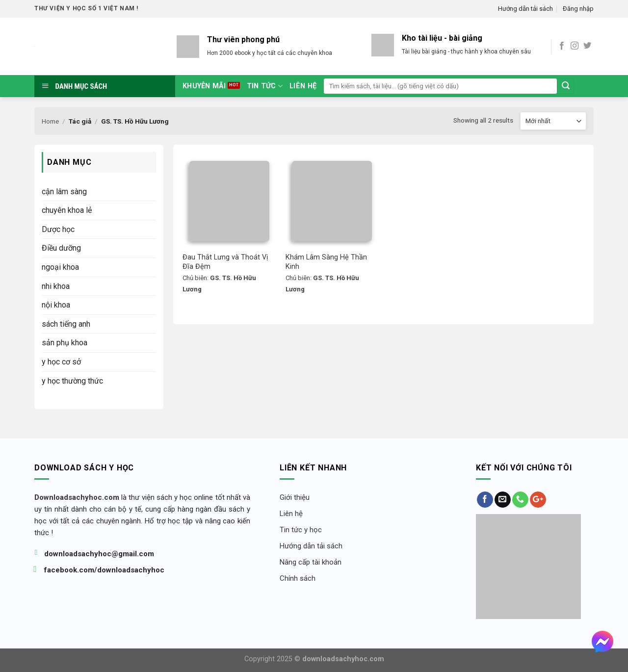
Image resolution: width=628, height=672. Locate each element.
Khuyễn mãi (204, 86)
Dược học (58, 229)
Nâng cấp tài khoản (311, 562)
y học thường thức (72, 381)
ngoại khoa (60, 267)
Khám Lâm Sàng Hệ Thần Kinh (327, 262)
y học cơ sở (61, 362)
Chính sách (298, 578)
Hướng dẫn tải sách (525, 9)
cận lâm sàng (64, 192)
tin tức (265, 86)
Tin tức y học (301, 530)
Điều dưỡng (61, 248)
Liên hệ (303, 86)
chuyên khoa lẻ (67, 210)
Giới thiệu (295, 497)
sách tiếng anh (66, 324)
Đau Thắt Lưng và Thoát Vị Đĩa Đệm (226, 262)
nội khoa (56, 305)
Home (50, 121)
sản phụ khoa (65, 343)
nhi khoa (56, 286)
